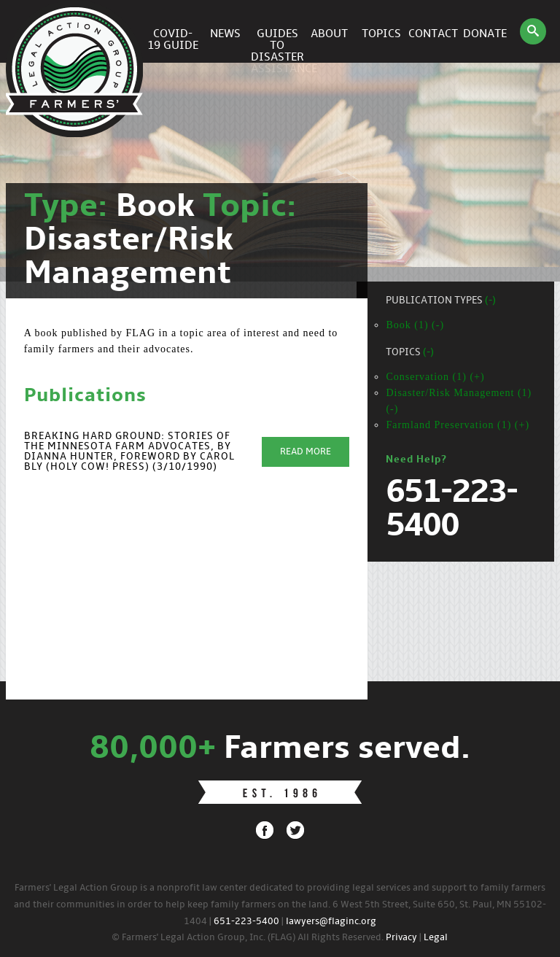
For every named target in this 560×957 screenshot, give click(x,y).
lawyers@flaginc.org (331, 922)
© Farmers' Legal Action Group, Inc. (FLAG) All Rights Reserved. (248, 938)
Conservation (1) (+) (435, 377)
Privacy (401, 938)
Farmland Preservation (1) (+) (458, 425)
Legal (436, 938)
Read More (306, 452)
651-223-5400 (246, 922)
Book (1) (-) (415, 325)
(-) (490, 301)
